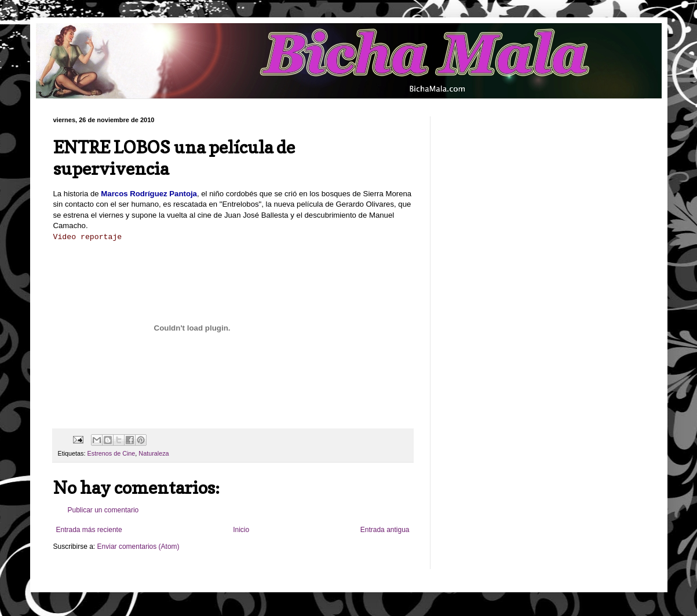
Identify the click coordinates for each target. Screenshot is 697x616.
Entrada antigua (385, 530)
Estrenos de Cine (112, 453)
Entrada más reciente (89, 530)
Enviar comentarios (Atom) (138, 547)
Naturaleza (154, 453)
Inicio (241, 530)
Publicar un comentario (103, 510)
